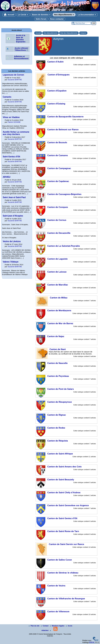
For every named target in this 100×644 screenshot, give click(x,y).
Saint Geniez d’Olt (11, 157)
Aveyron (83, 33)
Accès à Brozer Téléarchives (21, 49)
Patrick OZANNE (14, 122)
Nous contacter (57, 19)
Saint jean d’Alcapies (13, 216)
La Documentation (87, 15)
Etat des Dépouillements (69, 33)
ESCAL (92, 642)
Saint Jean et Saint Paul (14, 197)
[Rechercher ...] (81, 23)
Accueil (9, 15)
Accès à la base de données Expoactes (21, 39)
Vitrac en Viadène (11, 117)
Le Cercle (23, 15)
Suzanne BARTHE (15, 80)
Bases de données (41, 15)
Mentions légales (57, 626)
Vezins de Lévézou (12, 241)
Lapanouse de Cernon (13, 75)
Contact (45, 626)
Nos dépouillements (64, 15)
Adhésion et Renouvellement (21, 57)
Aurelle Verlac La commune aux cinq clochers (16, 133)
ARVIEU (7, 177)
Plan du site (34, 626)
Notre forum (41, 19)
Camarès (7, 97)
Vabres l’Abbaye (11, 262)
